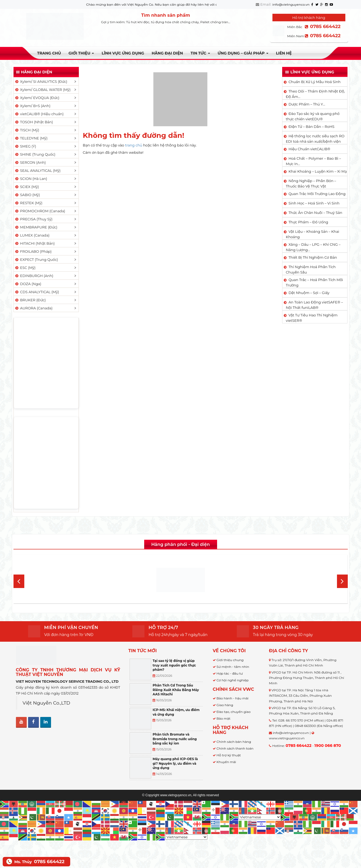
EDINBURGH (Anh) (34, 276)
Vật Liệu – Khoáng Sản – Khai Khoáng (312, 234)
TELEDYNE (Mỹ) (31, 138)
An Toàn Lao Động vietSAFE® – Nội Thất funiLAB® (314, 305)
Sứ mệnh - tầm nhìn (233, 667)
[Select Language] (260, 817)
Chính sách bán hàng (234, 742)
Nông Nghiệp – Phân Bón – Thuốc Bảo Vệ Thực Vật (311, 183)
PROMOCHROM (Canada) (40, 211)
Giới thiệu (81, 53)
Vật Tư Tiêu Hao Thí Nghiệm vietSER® (312, 318)
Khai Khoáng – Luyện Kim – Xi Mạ (318, 171)
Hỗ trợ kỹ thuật (229, 755)
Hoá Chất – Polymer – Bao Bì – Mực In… (313, 161)
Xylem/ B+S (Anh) (33, 106)
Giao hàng (225, 705)
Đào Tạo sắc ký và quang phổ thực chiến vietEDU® (313, 116)
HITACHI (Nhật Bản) (35, 243)
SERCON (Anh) (30, 162)
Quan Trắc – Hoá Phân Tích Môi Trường (314, 282)
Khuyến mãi (226, 762)
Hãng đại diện (167, 53)
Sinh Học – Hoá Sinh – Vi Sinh (314, 203)
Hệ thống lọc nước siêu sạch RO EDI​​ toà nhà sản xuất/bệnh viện (315, 139)
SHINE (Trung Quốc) (35, 154)
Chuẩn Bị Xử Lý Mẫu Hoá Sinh (314, 82)
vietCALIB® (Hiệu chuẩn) (39, 114)
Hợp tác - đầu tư (230, 673)
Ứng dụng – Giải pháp (243, 53)
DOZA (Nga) (28, 284)
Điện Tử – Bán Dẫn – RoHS (311, 127)
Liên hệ (284, 53)
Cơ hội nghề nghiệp (233, 680)
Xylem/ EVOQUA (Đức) (37, 98)
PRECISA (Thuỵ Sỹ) (34, 219)
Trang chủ (49, 53)
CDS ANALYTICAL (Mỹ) (37, 292)
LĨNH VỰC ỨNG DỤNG (123, 53)
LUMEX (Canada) (32, 235)
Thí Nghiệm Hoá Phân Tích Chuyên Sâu (311, 269)
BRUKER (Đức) (30, 300)
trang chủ (134, 145)
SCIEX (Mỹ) (27, 187)
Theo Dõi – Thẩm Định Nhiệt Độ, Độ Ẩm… (315, 94)
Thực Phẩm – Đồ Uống (308, 222)
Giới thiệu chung (230, 660)
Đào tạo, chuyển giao (234, 712)
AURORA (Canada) (34, 308)
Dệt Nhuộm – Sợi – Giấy (309, 293)
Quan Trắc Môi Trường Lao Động (317, 194)
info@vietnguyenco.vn (291, 4)
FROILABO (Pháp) (33, 251)
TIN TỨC (200, 53)
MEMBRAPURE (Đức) (36, 227)
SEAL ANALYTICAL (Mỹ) (38, 170)
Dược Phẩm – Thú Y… (307, 104)
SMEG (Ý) (25, 146)
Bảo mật (223, 718)
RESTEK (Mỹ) (29, 203)
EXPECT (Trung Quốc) (36, 259)
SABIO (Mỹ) (27, 195)
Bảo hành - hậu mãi (233, 698)
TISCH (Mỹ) (27, 130)
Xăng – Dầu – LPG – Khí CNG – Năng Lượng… (313, 247)
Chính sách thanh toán (235, 748)
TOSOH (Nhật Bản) (34, 122)
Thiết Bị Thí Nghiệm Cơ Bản (313, 257)
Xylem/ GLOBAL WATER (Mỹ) (43, 90)
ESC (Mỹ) (25, 268)
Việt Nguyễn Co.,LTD (47, 703)
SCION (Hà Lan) (31, 179)
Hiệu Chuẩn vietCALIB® (309, 149)
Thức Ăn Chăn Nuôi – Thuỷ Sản (315, 213)
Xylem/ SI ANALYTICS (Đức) (41, 81)
